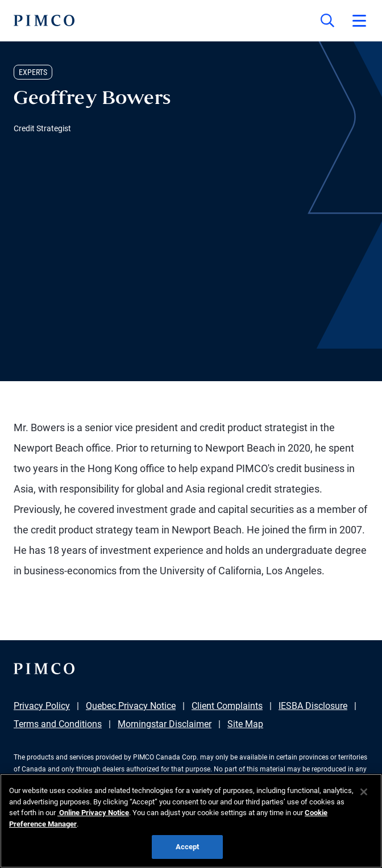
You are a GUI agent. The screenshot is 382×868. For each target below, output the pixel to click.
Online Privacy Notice (93, 813)
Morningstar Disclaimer (165, 724)
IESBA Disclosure (313, 706)
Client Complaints (227, 706)
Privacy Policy (42, 706)
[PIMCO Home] (44, 20)
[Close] (364, 792)
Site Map (245, 724)
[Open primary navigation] (359, 20)
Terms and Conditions (58, 724)
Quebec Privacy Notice (131, 706)
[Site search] (327, 20)
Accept (188, 847)
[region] (191, 821)
